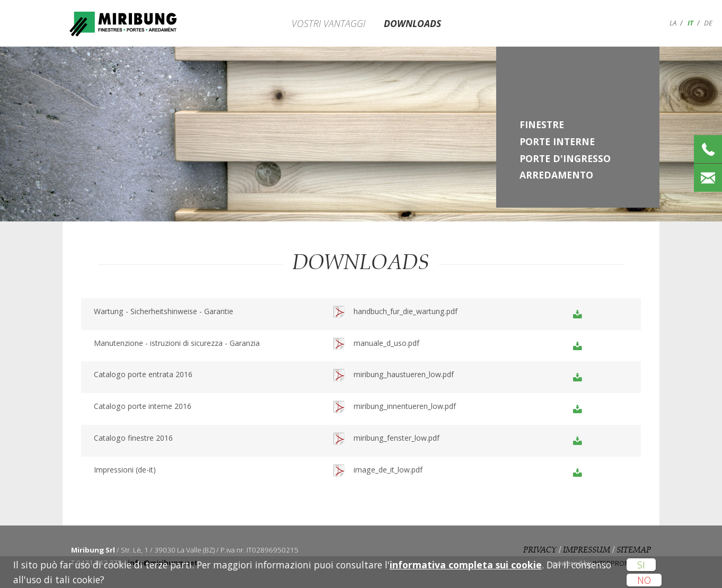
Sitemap (634, 550)
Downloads (412, 23)
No (644, 580)
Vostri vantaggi (328, 23)
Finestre (542, 124)
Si (641, 565)
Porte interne (557, 141)
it (690, 23)
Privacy (540, 550)
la (673, 23)
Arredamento (556, 175)
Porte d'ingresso (565, 158)
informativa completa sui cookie (466, 565)
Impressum (587, 550)
